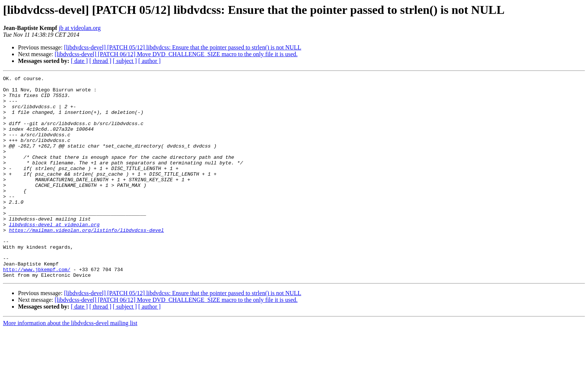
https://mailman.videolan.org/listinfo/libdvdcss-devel (86, 261)
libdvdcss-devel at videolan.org (54, 255)
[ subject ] (125, 61)
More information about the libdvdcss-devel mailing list (70, 363)
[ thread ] (100, 61)
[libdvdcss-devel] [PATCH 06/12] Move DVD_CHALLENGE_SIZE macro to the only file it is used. (176, 54)
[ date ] (79, 61)
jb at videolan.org (79, 28)
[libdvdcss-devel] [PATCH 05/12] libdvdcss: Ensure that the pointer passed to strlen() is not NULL (183, 47)
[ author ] (150, 61)
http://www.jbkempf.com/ (37, 309)
